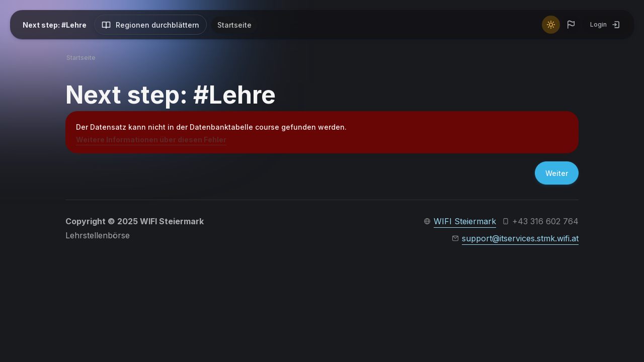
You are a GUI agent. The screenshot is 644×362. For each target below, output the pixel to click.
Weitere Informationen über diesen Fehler (151, 140)
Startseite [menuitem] (234, 25)
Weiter (557, 173)
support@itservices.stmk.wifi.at (520, 238)
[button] (571, 25)
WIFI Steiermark (465, 221)
